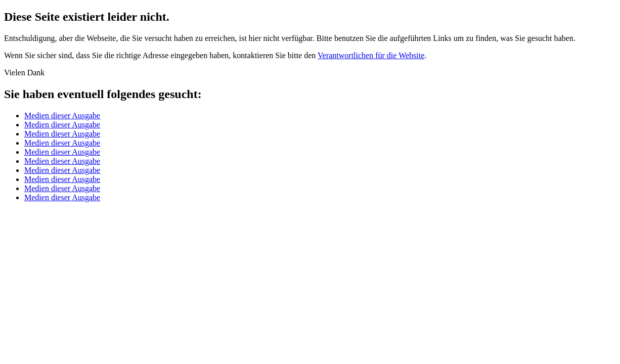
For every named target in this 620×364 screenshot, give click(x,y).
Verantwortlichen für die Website (371, 55)
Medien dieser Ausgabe (62, 116)
